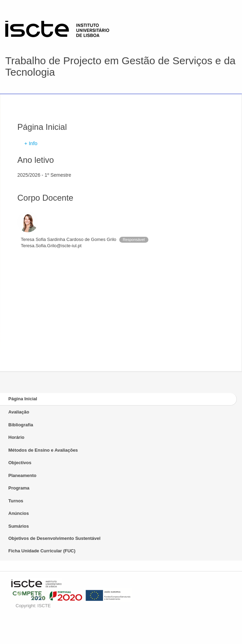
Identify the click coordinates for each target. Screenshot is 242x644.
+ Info (31, 143)
